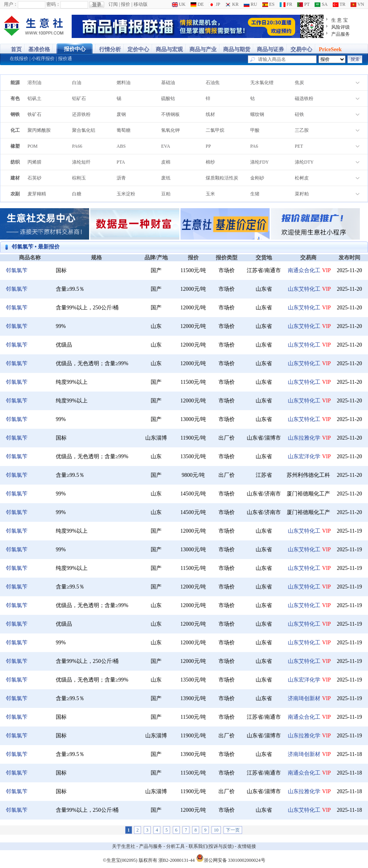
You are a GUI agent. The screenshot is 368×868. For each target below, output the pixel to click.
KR (232, 4)
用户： (11, 4)
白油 (77, 83)
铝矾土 (34, 98)
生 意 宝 (340, 20)
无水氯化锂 (262, 83)
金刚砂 (257, 178)
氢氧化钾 (170, 130)
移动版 (141, 4)
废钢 (121, 114)
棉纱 (210, 162)
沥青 (121, 178)
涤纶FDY (260, 162)
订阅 (113, 4)
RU (250, 4)
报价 (126, 4)
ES (268, 4)
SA (321, 4)
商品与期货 (237, 49)
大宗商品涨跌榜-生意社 (34, 26)
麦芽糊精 (37, 194)
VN (357, 4)
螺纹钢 (257, 114)
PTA (121, 162)
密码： (53, 4)
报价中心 (75, 49)
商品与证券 (270, 49)
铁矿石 (34, 114)
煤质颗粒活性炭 (222, 178)
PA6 (254, 146)
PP (208, 146)
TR (339, 4)
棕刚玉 (79, 178)
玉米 (210, 194)
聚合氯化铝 (84, 130)
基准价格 (39, 49)
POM (33, 146)
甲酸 (255, 130)
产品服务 (340, 34)
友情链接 (247, 846)
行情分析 (110, 49)
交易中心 (301, 49)
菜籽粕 (302, 194)
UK (179, 4)
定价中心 (138, 49)
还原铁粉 (81, 114)
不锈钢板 (170, 114)
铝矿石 (79, 98)
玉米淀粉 (126, 194)
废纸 (166, 178)
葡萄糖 (124, 130)
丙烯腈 (34, 162)
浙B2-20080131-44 (177, 860)
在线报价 (19, 59)
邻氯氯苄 (17, 270)
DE (197, 4)
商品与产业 (203, 49)
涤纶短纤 (81, 162)
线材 (210, 114)
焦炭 (299, 83)
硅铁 (299, 114)
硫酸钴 (168, 98)
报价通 (65, 59)
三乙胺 (302, 130)
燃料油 (124, 83)
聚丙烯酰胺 (39, 130)
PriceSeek (330, 49)
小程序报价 (43, 59)
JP (214, 4)
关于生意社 (124, 846)
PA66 (77, 146)
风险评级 (340, 27)
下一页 (233, 830)
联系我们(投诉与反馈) (211, 846)
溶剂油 (34, 83)
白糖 (77, 194)
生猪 (255, 194)
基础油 (168, 83)
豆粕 (166, 194)
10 (216, 830)
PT (303, 4)
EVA (166, 146)
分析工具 (175, 846)
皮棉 (166, 162)
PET (299, 146)
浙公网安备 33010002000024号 (231, 858)
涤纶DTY (304, 162)
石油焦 (213, 83)
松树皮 (302, 178)
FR (286, 4)
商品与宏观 (169, 49)
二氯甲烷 (215, 130)
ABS (121, 146)
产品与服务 (151, 846)
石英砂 (34, 178)
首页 (16, 49)
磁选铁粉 (304, 98)
